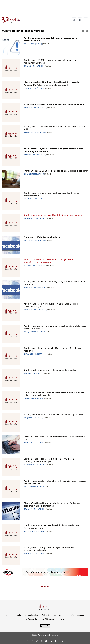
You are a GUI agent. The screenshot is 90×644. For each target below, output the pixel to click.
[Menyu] (86, 20)
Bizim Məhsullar (60, 615)
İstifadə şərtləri (32, 619)
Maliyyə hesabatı (31, 615)
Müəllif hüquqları (77, 615)
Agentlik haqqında (13, 615)
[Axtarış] (74, 20)
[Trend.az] (11, 20)
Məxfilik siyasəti (48, 619)
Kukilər (62, 619)
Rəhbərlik (46, 615)
